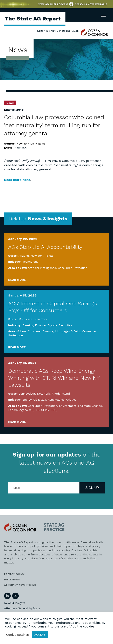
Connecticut (27, 394)
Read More (17, 280)
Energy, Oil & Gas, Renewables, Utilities (49, 400)
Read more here (17, 180)
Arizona (24, 256)
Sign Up (92, 488)
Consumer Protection (73, 268)
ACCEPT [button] (40, 635)
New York (21, 148)
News (10, 103)
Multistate (26, 319)
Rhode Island (61, 394)
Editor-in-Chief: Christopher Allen (58, 31)
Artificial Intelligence (42, 268)
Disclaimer (12, 580)
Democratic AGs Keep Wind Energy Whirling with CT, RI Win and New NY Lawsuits (54, 378)
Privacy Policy (14, 574)
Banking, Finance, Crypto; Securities (47, 325)
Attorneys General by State (22, 608)
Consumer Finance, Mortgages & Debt (54, 331)
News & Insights (15, 603)
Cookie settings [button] (17, 635)
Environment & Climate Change (80, 406)
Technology (30, 262)
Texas (49, 256)
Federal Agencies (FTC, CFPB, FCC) (33, 410)
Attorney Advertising (20, 585)
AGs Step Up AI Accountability (45, 247)
